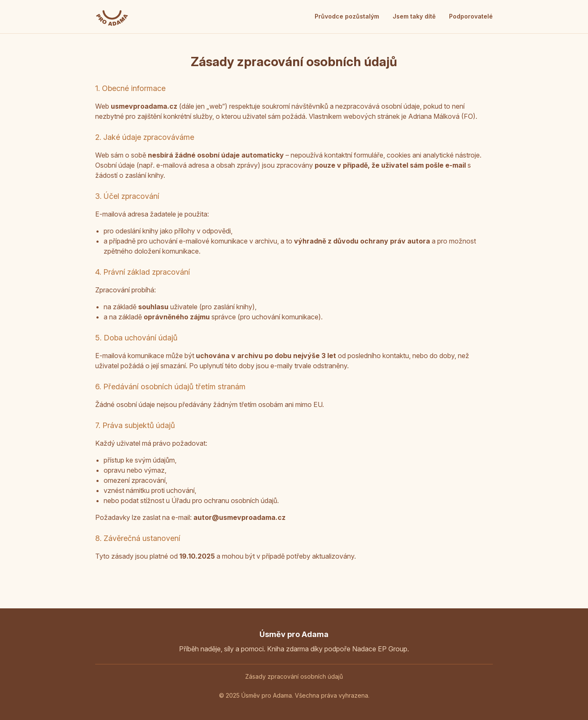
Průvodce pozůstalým (347, 16)
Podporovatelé (471, 16)
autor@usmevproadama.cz (239, 517)
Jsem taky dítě (414, 16)
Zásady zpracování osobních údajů (294, 676)
